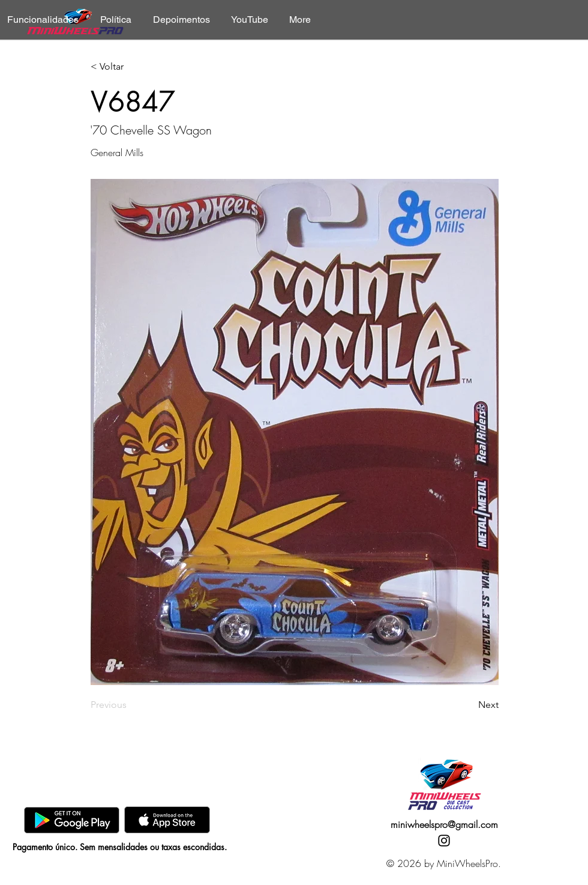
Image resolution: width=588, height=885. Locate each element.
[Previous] (130, 705)
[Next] (469, 705)
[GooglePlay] (72, 820)
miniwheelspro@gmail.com (444, 824)
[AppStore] (167, 820)
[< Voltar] (130, 67)
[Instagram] (444, 841)
